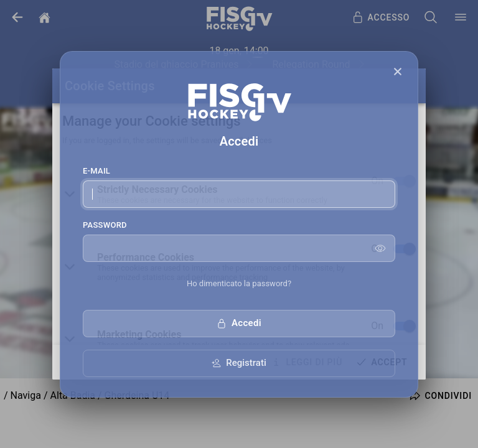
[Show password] (380, 248)
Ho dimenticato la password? (239, 283)
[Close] (398, 72)
